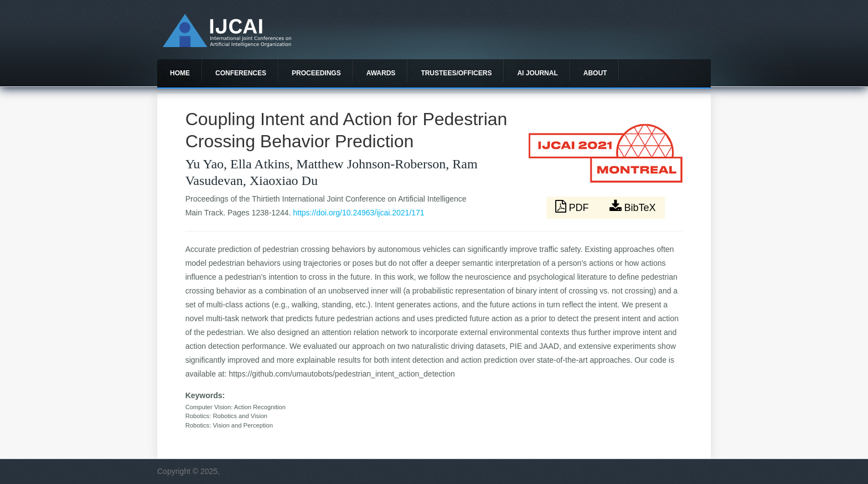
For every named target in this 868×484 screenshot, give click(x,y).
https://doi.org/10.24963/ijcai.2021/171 (358, 213)
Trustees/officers (456, 73)
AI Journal (537, 73)
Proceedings (316, 73)
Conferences (241, 73)
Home (180, 73)
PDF (573, 207)
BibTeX (633, 207)
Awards (381, 73)
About (595, 73)
